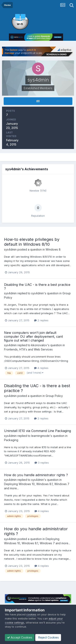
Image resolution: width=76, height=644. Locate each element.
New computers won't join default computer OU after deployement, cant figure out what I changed (33, 336)
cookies (31, 614)
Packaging (11, 440)
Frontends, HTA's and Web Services (28, 349)
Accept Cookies (20, 637)
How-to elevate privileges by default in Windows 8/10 (32, 242)
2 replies (41, 320)
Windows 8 (53, 249)
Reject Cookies (48, 637)
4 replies (41, 368)
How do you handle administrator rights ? (36, 475)
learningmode (40, 436)
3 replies (42, 463)
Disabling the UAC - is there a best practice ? (37, 287)
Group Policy (54, 396)
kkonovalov (39, 345)
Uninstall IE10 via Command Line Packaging (37, 431)
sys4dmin (10, 249)
